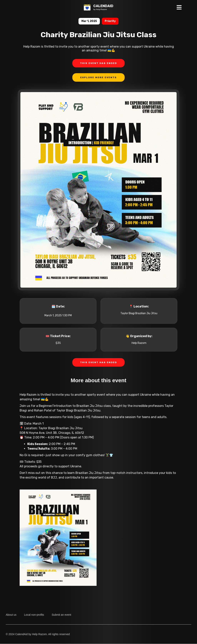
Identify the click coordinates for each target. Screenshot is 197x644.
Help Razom (139, 343)
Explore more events (98, 77)
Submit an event (61, 615)
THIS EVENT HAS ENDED (98, 63)
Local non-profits (34, 615)
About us (11, 615)
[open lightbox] (98, 194)
